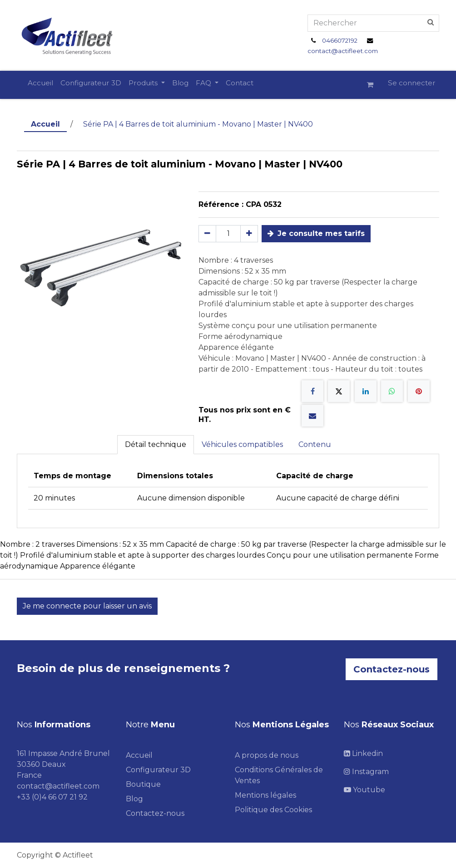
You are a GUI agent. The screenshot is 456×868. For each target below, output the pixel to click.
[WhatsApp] (392, 391)
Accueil (45, 124)
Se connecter (412, 83)
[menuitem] (40, 83)
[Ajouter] (249, 234)
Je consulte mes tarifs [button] (316, 233)
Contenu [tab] (315, 444)
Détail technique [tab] (156, 444)
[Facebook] (312, 391)
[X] (339, 391)
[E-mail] (312, 416)
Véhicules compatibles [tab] (242, 444)
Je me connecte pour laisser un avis (87, 606)
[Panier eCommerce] (374, 85)
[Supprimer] (207, 234)
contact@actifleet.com (343, 51)
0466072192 (340, 40)
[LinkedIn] (366, 391)
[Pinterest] (419, 391)
